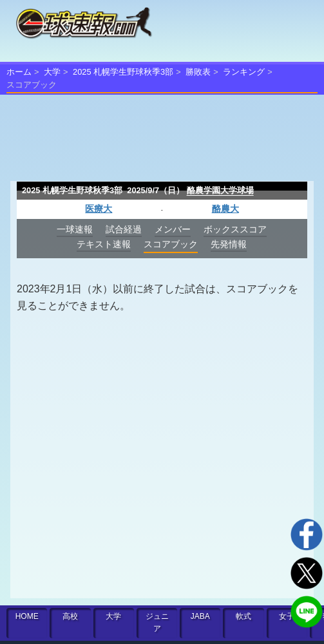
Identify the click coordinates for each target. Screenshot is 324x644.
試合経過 (124, 229)
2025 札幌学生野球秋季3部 (123, 72)
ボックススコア (235, 229)
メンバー (173, 229)
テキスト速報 (104, 244)
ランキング (244, 72)
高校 (70, 616)
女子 (287, 616)
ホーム (19, 72)
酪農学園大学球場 (220, 190)
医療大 (99, 209)
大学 (52, 72)
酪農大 (225, 209)
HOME (27, 616)
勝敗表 (198, 72)
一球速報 (75, 229)
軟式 (243, 616)
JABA (200, 616)
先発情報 (229, 244)
